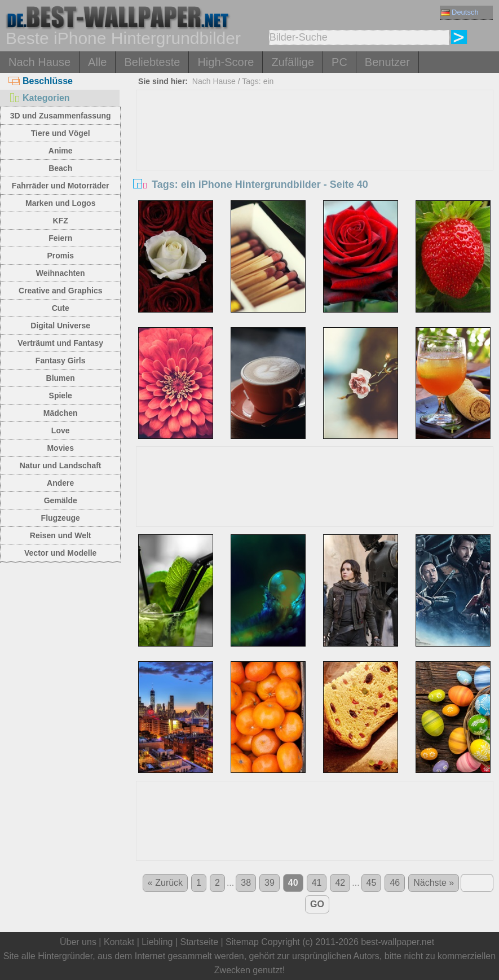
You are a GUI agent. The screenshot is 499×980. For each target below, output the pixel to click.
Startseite (199, 942)
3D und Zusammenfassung (61, 116)
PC (339, 62)
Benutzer (387, 62)
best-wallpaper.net (398, 942)
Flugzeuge (61, 518)
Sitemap (242, 942)
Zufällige (293, 62)
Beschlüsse (41, 81)
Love (61, 430)
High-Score (226, 62)
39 (270, 883)
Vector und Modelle (60, 553)
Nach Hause (39, 62)
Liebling (157, 942)
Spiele (61, 395)
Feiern (60, 238)
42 (340, 883)
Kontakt (119, 942)
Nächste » (434, 883)
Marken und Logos (60, 203)
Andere (60, 483)
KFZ (61, 221)
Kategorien (39, 98)
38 (246, 883)
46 (395, 883)
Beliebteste (152, 62)
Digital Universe (60, 326)
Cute (61, 308)
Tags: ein (258, 81)
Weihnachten (61, 273)
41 (317, 883)
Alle (97, 62)
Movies (60, 448)
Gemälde (61, 500)
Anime (61, 151)
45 (372, 883)
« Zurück (165, 883)
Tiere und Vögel (61, 133)
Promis (60, 256)
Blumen (61, 378)
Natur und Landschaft (61, 465)
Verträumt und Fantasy (60, 343)
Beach (60, 168)
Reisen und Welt (61, 535)
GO (317, 904)
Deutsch (460, 12)
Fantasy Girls (61, 361)
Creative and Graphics (61, 291)
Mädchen (61, 413)
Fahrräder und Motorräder (61, 186)
